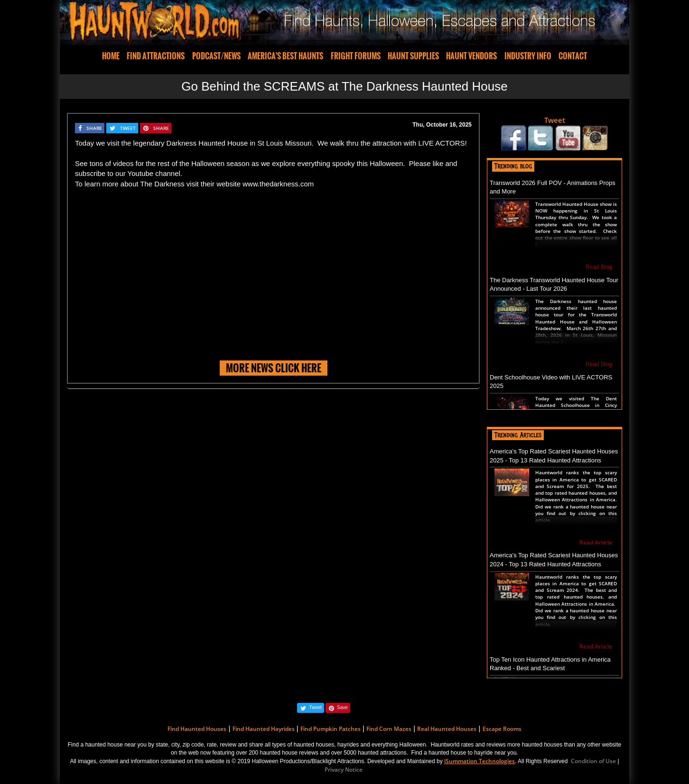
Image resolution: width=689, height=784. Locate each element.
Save (342, 707)
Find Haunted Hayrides (264, 729)
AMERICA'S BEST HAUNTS (285, 56)
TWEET (128, 128)
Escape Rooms (502, 729)
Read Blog (599, 267)
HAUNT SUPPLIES (413, 56)
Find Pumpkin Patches (331, 729)
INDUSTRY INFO (528, 56)
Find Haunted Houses (197, 729)
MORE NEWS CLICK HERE (274, 368)
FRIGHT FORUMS (356, 56)
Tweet (555, 120)
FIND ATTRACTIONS (156, 56)
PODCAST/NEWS (216, 56)
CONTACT (573, 56)
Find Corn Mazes (389, 729)
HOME (111, 56)
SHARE (94, 128)
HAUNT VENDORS (471, 56)
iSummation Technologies (480, 761)
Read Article (596, 542)
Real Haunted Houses (447, 729)
